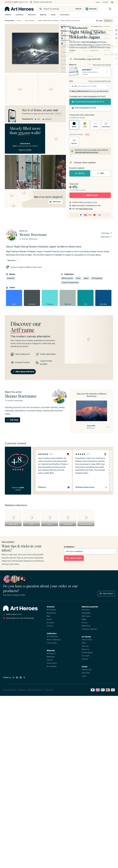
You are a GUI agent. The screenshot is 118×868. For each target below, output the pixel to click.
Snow (78, 278)
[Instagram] (13, 678)
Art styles (51, 623)
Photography (97, 278)
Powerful (11, 278)
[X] (24, 678)
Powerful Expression (70, 282)
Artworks (8, 15)
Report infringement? (35, 690)
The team (86, 656)
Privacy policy (49, 690)
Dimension (33, 15)
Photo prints (52, 663)
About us (85, 649)
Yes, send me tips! (74, 558)
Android (47, 119)
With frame (86, 616)
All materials (52, 666)
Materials (45, 15)
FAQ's (84, 643)
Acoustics (86, 610)
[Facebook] (21, 678)
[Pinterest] (17, 678)
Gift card (85, 646)
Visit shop (107, 233)
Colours (50, 626)
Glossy (84, 623)
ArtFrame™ (51, 653)
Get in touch (106, 594)
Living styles (52, 643)
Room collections (54, 640)
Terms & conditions (10, 690)
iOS (37, 119)
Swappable (86, 613)
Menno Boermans (80, 28)
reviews (16, 2)
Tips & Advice (67, 15)
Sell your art (86, 670)
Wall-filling (86, 626)
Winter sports (67, 278)
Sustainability (87, 653)
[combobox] (53, 9)
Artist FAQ (86, 673)
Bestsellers (51, 613)
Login (98, 2)
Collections (20, 15)
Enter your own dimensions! (89, 91)
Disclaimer (22, 690)
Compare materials (89, 629)
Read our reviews (25, 150)
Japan (86, 278)
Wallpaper (51, 657)
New (49, 616)
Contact (105, 2)
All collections (52, 636)
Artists (55, 15)
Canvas (50, 660)
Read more (106, 237)
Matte (84, 619)
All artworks (51, 610)
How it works (87, 640)
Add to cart (90, 195)
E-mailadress (69, 547)
